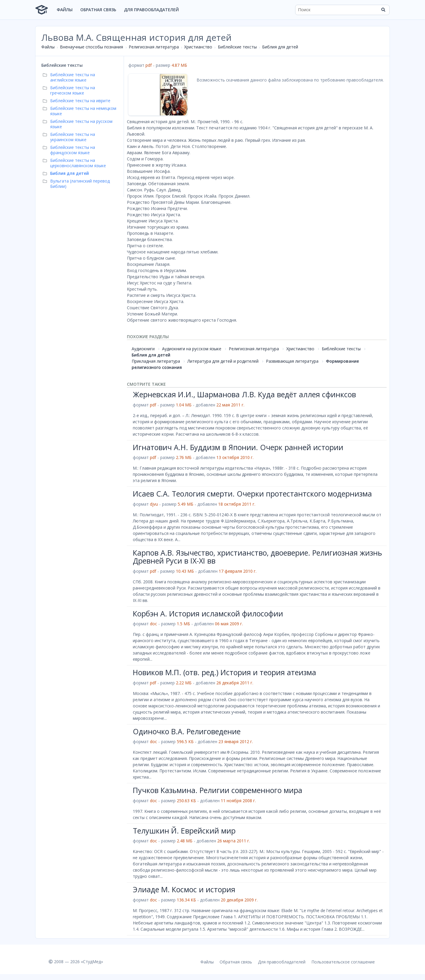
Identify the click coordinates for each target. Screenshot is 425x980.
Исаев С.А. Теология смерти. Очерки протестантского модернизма (252, 494)
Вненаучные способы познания (91, 47)
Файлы (65, 10)
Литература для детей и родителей (223, 361)
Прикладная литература (156, 361)
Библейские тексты (237, 47)
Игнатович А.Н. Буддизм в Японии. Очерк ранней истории (238, 447)
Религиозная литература (154, 47)
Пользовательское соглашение (343, 962)
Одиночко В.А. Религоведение (187, 731)
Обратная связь (98, 10)
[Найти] (383, 10)
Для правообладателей (151, 10)
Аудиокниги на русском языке (192, 349)
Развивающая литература (292, 361)
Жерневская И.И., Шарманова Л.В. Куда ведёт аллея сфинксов (244, 394)
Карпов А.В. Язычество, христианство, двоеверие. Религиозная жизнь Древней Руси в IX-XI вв (257, 557)
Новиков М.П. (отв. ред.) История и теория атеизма (224, 672)
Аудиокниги (143, 349)
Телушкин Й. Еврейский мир (184, 831)
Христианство (198, 47)
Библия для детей (280, 47)
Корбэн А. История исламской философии (208, 613)
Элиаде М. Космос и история (184, 889)
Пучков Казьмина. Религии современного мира (218, 790)
